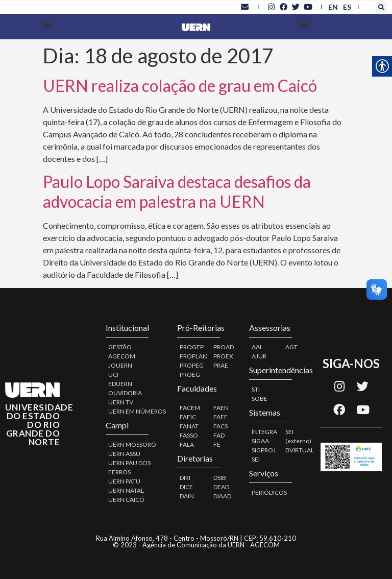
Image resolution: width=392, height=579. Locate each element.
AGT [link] (291, 347)
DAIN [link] (187, 496)
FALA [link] (187, 444)
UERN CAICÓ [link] (126, 500)
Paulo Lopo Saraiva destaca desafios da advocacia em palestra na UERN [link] (177, 191)
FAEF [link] (220, 417)
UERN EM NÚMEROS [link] (137, 411)
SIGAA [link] (260, 441)
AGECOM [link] (122, 356)
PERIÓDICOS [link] (269, 492)
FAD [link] (219, 435)
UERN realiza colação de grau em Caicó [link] (180, 86)
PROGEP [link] (192, 347)
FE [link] (217, 444)
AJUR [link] (259, 356)
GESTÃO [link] (120, 347)
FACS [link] (220, 426)
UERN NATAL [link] (126, 490)
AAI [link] (256, 347)
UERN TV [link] (121, 402)
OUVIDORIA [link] (125, 393)
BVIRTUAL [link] (300, 450)
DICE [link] (186, 487)
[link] (245, 7)
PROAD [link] (224, 347)
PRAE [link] (221, 365)
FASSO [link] (189, 435)
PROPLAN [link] (193, 356)
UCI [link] (113, 375)
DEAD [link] (221, 487)
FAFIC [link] (188, 417)
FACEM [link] (190, 408)
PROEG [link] (190, 375)
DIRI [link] (185, 478)
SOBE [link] (260, 399)
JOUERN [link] (120, 365)
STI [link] (256, 389)
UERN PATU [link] (124, 481)
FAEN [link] (221, 408)
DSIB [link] (220, 478)
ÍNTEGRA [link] (264, 432)
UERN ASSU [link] (124, 454)
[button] (381, 8)
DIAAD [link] (222, 496)
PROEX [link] (223, 356)
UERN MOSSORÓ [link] (132, 444)
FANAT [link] (189, 426)
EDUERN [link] (120, 384)
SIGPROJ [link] (264, 450)
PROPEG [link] (192, 365)
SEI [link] (256, 459)
